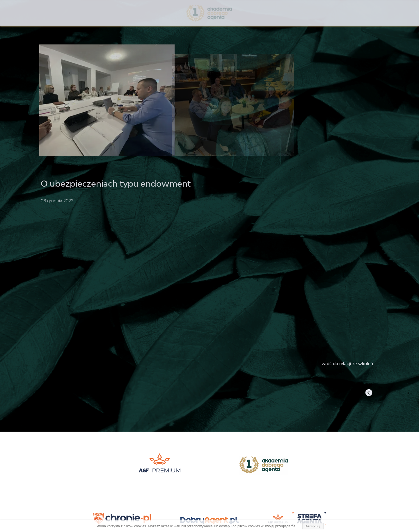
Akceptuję (313, 526)
